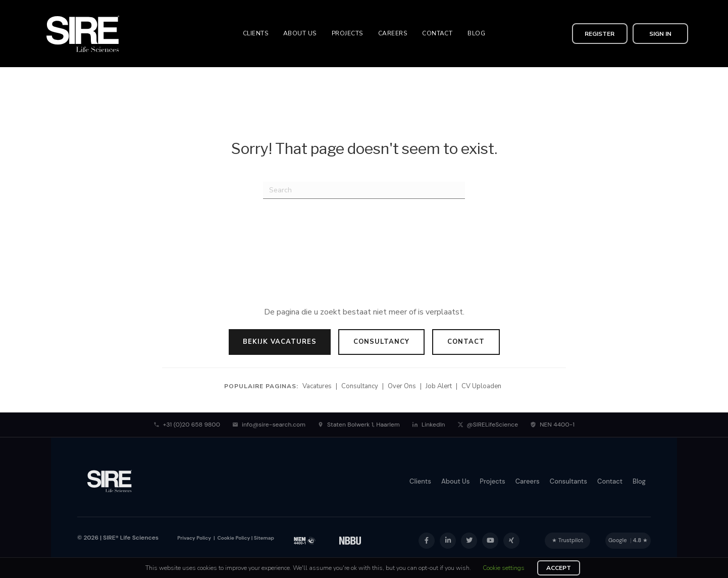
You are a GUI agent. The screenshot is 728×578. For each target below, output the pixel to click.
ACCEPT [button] (559, 568)
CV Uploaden (481, 386)
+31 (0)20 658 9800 (187, 425)
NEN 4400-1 (552, 425)
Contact (466, 342)
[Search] (364, 190)
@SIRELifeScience (488, 425)
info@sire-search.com (269, 425)
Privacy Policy (194, 538)
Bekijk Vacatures (280, 342)
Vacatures (317, 386)
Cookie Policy (233, 538)
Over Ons (402, 386)
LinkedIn (429, 425)
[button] (600, 34)
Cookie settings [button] (504, 568)
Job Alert (439, 386)
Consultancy (381, 342)
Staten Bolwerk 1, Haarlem (359, 425)
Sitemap (264, 538)
